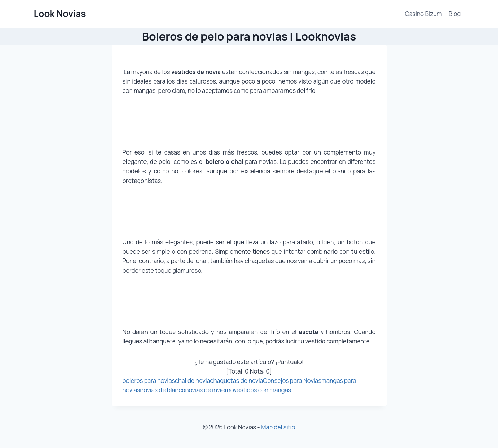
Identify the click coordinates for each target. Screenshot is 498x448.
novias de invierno (210, 390)
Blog (455, 14)
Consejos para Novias (292, 381)
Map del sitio (278, 427)
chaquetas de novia (237, 381)
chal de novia (193, 381)
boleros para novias (149, 381)
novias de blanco (163, 390)
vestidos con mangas (263, 390)
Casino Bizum (423, 14)
